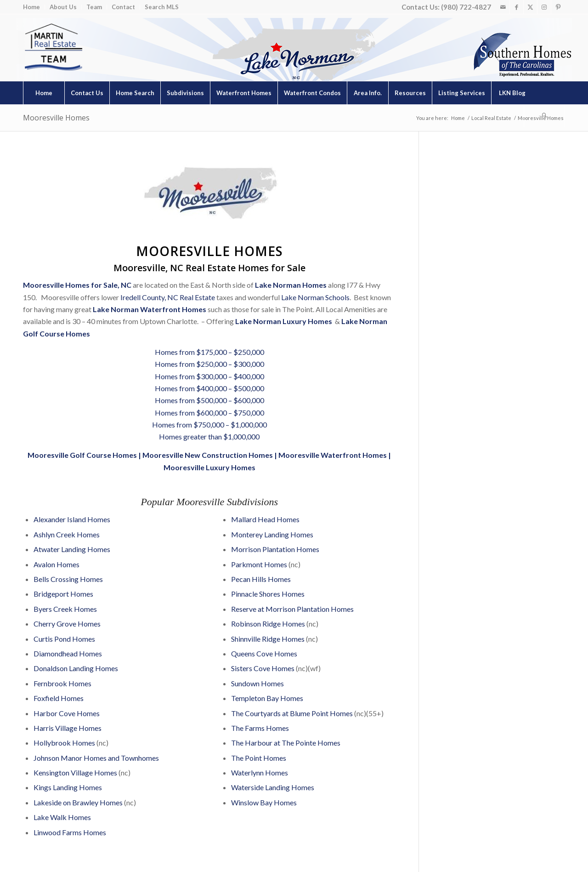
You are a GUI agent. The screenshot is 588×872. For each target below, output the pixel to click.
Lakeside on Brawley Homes (78, 802)
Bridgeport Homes (63, 594)
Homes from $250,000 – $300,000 (209, 364)
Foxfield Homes (59, 698)
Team (94, 7)
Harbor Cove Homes (67, 713)
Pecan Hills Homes (261, 579)
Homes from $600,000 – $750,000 (209, 413)
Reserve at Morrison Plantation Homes (292, 609)
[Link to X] (530, 7)
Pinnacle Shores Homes (268, 594)
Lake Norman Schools (315, 297)
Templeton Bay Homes (267, 698)
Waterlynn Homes (260, 772)
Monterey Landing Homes (272, 534)
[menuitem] (34, 7)
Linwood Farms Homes (70, 832)
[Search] (544, 116)
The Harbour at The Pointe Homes (286, 743)
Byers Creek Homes (65, 609)
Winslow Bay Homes (264, 802)
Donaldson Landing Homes (76, 668)
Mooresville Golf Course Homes (82, 455)
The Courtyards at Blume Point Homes (292, 713)
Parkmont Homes (259, 564)
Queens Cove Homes (264, 653)
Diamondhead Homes (68, 653)
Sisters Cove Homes (263, 668)
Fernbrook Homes (62, 683)
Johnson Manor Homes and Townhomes (96, 758)
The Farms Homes (260, 728)
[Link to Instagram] (544, 7)
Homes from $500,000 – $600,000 (209, 400)
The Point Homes (259, 758)
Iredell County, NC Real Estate (168, 297)
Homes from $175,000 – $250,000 (209, 352)
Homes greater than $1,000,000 (209, 436)
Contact (123, 7)
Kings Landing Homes (68, 787)
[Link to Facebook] (517, 7)
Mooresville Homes (56, 118)
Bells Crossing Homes (68, 579)
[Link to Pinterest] (558, 7)
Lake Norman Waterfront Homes (150, 309)
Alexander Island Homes (72, 519)
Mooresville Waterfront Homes (333, 455)
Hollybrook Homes (64, 743)
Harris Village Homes (68, 728)
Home (31, 7)
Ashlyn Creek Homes (67, 534)
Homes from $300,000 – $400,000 (209, 376)
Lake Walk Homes (62, 817)
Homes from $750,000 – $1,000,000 (209, 425)
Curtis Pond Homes (64, 639)
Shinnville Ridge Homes (268, 639)
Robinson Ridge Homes (269, 624)
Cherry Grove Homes (67, 624)
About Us (63, 7)
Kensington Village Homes (75, 772)
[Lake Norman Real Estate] (53, 48)
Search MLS (162, 7)
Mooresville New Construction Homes (208, 455)
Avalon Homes (57, 564)
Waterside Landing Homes (273, 787)
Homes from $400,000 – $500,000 (209, 388)
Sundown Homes (257, 683)
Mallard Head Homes (265, 519)
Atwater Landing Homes (72, 549)
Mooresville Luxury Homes (209, 467)
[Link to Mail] (503, 7)
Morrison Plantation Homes (275, 549)
